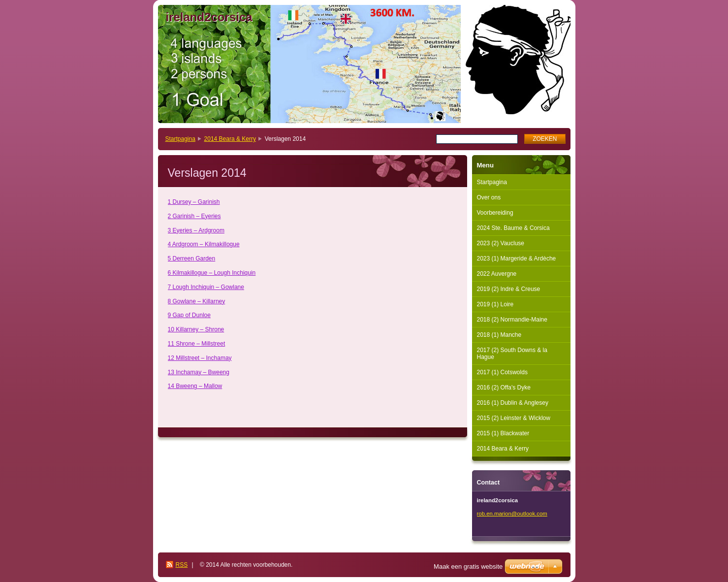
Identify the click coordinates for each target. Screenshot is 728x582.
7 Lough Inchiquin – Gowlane (206, 287)
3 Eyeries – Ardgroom (196, 230)
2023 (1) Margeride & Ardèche (517, 259)
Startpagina (180, 139)
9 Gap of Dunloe (189, 315)
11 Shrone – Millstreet (197, 344)
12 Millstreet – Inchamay (200, 358)
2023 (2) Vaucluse (501, 243)
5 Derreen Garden (192, 259)
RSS (182, 565)
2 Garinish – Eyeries (194, 216)
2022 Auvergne (497, 274)
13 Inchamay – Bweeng (199, 372)
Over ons (489, 197)
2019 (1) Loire (495, 304)
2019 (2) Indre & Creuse (509, 289)
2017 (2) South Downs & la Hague (512, 354)
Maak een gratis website (468, 566)
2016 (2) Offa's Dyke (504, 388)
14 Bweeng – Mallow (195, 386)
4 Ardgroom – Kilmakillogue (204, 244)
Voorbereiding (495, 213)
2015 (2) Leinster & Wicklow (514, 418)
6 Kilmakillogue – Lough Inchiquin (212, 273)
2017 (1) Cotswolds (502, 372)
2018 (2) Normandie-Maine (512, 320)
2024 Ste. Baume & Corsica (513, 228)
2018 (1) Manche (499, 335)
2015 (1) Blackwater (503, 433)
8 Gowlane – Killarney (197, 301)
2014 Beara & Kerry (230, 139)
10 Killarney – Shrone (196, 329)
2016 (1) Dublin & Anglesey (513, 403)
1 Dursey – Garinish (194, 202)
